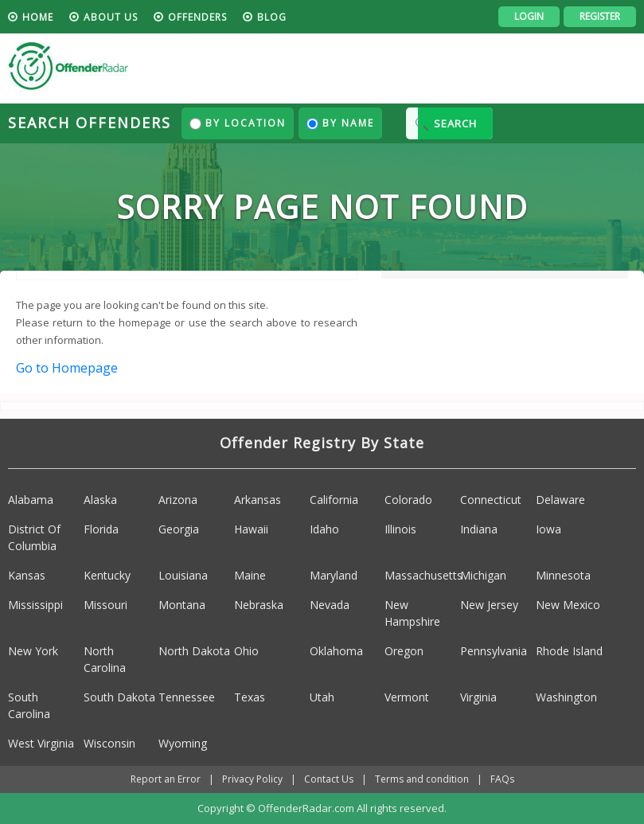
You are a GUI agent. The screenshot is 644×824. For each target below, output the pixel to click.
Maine (250, 575)
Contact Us (329, 779)
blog (272, 17)
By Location (238, 123)
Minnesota (563, 575)
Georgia (179, 529)
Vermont (407, 697)
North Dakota (194, 651)
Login (529, 16)
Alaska (100, 500)
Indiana (479, 529)
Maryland (334, 575)
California (334, 500)
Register (600, 16)
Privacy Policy (252, 779)
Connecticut (491, 500)
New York (33, 651)
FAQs (502, 779)
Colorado (408, 500)
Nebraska (259, 605)
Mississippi (35, 605)
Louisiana (183, 575)
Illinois (400, 529)
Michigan (483, 575)
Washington (566, 697)
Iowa (548, 529)
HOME (38, 17)
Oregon (404, 651)
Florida (101, 529)
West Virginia (41, 743)
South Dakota (119, 697)
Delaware (560, 500)
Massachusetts (423, 575)
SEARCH (455, 123)
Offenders (197, 17)
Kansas (27, 575)
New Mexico (568, 605)
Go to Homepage (67, 368)
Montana (182, 605)
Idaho (324, 529)
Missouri (105, 605)
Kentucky (107, 575)
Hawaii (251, 529)
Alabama (31, 500)
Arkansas (258, 500)
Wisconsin (109, 743)
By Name (340, 123)
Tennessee (187, 697)
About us (111, 17)
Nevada (330, 605)
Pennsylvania (494, 651)
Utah (322, 697)
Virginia (478, 697)
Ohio (246, 651)
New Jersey (489, 605)
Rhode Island (569, 651)
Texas (250, 697)
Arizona (178, 500)
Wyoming (183, 743)
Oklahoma (336, 651)
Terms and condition (422, 779)
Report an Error (166, 779)
